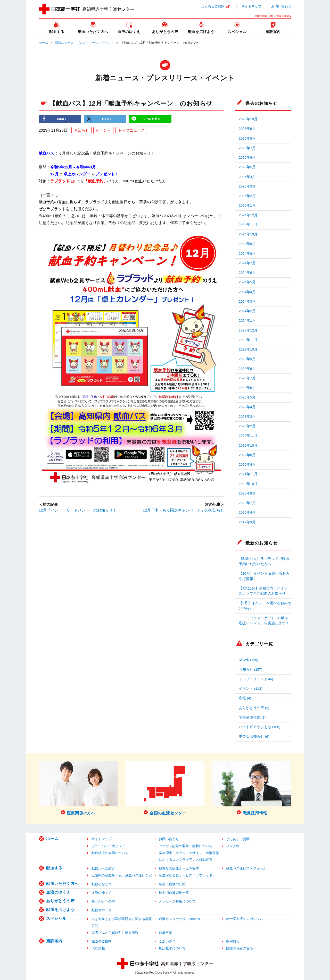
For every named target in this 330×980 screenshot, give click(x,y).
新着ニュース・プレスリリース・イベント (84, 43)
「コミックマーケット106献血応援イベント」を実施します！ (264, 621)
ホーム (43, 43)
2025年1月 (247, 205)
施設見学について (172, 948)
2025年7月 (247, 148)
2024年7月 (247, 263)
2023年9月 (247, 359)
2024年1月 (247, 321)
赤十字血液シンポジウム (245, 919)
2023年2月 (247, 426)
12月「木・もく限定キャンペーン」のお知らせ (183, 510)
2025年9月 (247, 129)
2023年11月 (248, 340)
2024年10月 (248, 234)
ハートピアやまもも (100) (259, 727)
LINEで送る (152, 119)
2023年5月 (247, 397)
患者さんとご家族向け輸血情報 (115, 932)
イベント (103, 130)
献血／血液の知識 (172, 884)
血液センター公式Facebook (179, 919)
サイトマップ (251, 6)
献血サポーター (103, 910)
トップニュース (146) (256, 679)
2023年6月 (247, 388)
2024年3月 (247, 301)
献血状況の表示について (110, 853)
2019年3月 (247, 522)
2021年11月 (248, 474)
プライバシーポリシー (108, 846)
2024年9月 (247, 244)
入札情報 (98, 948)
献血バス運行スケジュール (246, 868)
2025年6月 (247, 157)
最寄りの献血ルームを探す (179, 868)
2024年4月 (247, 292)
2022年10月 (248, 445)
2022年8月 (247, 455)
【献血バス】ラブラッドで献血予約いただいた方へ (264, 561)
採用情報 (233, 941)
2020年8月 (247, 493)
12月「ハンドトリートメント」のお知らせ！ (78, 510)
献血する (54, 868)
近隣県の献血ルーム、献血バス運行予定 (122, 875)
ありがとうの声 (60, 901)
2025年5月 (247, 167)
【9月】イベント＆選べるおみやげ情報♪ (265, 606)
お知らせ (81, 130)
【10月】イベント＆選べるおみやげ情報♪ (264, 576)
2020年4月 (247, 512)
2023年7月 (247, 378)
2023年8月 (247, 369)
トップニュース (131, 130)
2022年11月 (248, 436)
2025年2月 (247, 196)
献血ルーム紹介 (103, 868)
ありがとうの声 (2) (254, 708)
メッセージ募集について (177, 901)
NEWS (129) (249, 660)
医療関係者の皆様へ (241, 948)
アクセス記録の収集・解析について (186, 846)
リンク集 (233, 846)
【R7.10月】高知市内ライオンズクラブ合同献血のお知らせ (263, 591)
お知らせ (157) (250, 670)
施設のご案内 (102, 941)
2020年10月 (248, 484)
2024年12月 (248, 215)
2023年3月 (247, 417)
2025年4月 (247, 177)
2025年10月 (248, 119)
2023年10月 (248, 349)
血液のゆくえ (58, 892)
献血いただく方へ (62, 884)
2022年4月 (247, 465)
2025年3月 (247, 186)
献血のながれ (102, 884)
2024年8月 (247, 254)
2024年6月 (247, 273)
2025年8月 (247, 138)
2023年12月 (248, 330)
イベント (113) (250, 689)
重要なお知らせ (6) (254, 736)
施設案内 (54, 941)
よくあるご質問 (213, 6)
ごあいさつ (167, 941)
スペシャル (56, 918)
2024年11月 (248, 225)
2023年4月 (247, 407)
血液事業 (166, 932)
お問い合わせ (281, 6)
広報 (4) (245, 698)
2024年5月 (247, 282)
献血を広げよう (60, 910)
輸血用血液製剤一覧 (174, 893)
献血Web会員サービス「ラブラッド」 (187, 875)
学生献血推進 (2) (252, 717)
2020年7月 (247, 503)
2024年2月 (247, 311)
